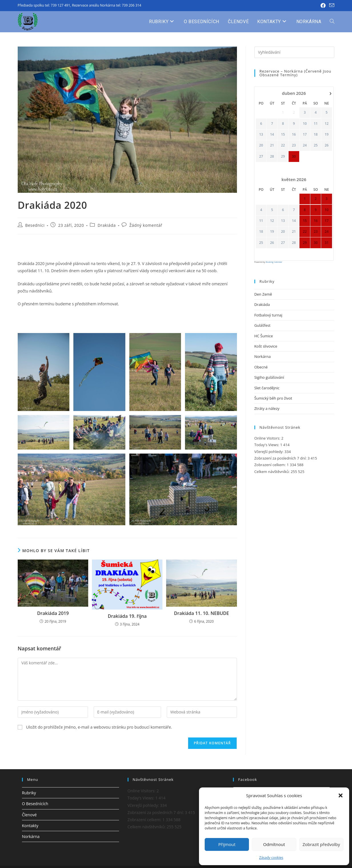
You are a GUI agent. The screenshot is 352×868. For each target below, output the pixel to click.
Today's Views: (267, 445)
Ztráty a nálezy (267, 408)
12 (327, 123)
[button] (341, 795)
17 (305, 135)
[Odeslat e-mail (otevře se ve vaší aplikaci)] (331, 5)
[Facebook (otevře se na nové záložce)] (323, 5)
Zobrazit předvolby (321, 844)
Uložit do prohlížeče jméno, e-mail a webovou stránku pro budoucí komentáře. (99, 727)
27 (261, 156)
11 (316, 123)
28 (272, 156)
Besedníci (35, 225)
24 (305, 145)
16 (294, 135)
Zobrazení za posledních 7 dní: (281, 458)
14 (272, 135)
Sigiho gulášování (269, 377)
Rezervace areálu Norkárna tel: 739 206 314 (107, 5)
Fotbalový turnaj (268, 315)
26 (327, 145)
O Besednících (35, 804)
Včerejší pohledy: (269, 452)
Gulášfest (263, 325)
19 (327, 135)
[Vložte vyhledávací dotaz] (294, 52)
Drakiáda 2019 (53, 613)
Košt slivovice (266, 346)
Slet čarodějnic (267, 388)
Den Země (263, 294)
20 (261, 145)
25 (316, 145)
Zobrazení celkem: (271, 465)
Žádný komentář (146, 225)
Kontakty (30, 826)
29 (283, 156)
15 (283, 135)
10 (305, 123)
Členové (29, 815)
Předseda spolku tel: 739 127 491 (44, 5)
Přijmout (227, 844)
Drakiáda (107, 225)
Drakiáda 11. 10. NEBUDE (202, 613)
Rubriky (29, 793)
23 (294, 145)
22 (283, 145)
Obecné (261, 367)
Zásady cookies (271, 858)
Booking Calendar (274, 262)
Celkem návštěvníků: (272, 472)
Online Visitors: (268, 438)
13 (261, 135)
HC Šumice (264, 336)
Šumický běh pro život (273, 398)
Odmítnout (274, 844)
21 (272, 145)
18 (316, 135)
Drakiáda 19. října (127, 616)
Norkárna (263, 356)
